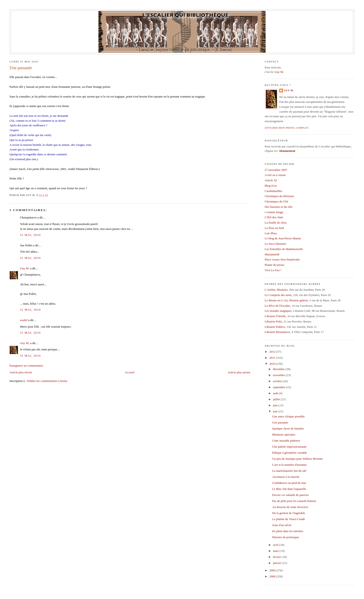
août (276, 393)
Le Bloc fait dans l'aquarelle (289, 489)
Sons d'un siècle (282, 525)
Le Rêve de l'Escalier (277, 306)
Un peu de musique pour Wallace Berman (297, 459)
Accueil (130, 372)
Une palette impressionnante (289, 447)
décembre (279, 369)
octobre (278, 381)
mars (276, 551)
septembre (280, 387)
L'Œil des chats (274, 217)
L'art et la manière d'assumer (290, 465)
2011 (273, 358)
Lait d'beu (271, 233)
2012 (273, 352)
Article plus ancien (239, 372)
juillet (277, 399)
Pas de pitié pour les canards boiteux (294, 501)
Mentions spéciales (284, 435)
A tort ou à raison (275, 175)
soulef (24, 320)
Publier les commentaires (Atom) (47, 381)
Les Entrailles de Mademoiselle (284, 249)
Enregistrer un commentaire (26, 366)
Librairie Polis (273, 321)
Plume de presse (274, 265)
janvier (278, 563)
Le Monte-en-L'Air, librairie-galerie (286, 300)
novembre (279, 375)
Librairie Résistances (277, 332)
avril (276, 545)
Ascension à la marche (286, 477)
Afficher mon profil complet (287, 128)
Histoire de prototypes (286, 537)
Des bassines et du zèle (279, 207)
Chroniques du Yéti (276, 201)
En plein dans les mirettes (288, 531)
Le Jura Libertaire (275, 244)
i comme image (274, 212)
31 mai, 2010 (30, 235)
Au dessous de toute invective (290, 507)
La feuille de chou (276, 223)
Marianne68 (272, 254)
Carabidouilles (273, 191)
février (277, 557)
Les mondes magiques (278, 311)
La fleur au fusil (274, 228)
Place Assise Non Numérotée (282, 259)
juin (276, 405)
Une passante (21, 68)
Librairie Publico (275, 327)
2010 (273, 364)
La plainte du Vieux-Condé (289, 519)
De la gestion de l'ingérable (289, 513)
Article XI (271, 180)
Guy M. (25, 268)
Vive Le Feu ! (273, 270)
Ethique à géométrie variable (290, 453)
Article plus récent (21, 372)
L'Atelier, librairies (276, 290)
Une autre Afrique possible (289, 416)
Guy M (279, 72)
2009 (273, 570)
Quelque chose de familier (288, 428)
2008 (273, 576)
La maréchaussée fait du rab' (289, 471)
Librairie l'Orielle (275, 316)
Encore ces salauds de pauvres (291, 495)
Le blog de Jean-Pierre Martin (283, 238)
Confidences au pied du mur (289, 483)
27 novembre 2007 (276, 170)
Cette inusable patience (286, 441)
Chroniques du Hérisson (279, 196)
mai (276, 411)
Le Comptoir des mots (278, 295)
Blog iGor (271, 186)
